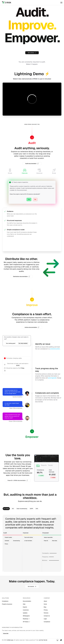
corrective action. (55, 349)
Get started (32, 586)
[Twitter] (61, 640)
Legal (45, 619)
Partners (46, 613)
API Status (27, 622)
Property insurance (7, 604)
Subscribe (6, 633)
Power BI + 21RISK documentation (18, 480)
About (45, 601)
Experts (25, 607)
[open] (61, 3)
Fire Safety (6, 509)
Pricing (46, 610)
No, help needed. (23, 343)
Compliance (5, 601)
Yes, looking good (11, 343)
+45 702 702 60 (43, 640)
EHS (37, 509)
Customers (26, 610)
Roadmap (26, 619)
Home (45, 604)
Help (24, 604)
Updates (25, 613)
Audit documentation (32, 164)
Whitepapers (26, 616)
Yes (29, 199)
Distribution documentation (22, 277)
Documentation (27, 601)
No (35, 199)
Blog (45, 607)
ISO (13, 509)
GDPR (31, 509)
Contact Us (47, 616)
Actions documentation (32, 327)
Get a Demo (32, 53)
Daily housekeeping (22, 509)
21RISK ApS (10, 640)
